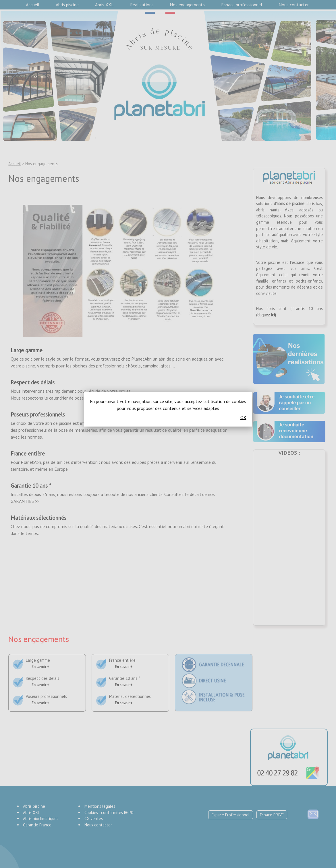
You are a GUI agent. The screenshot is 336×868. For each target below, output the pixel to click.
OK (243, 417)
